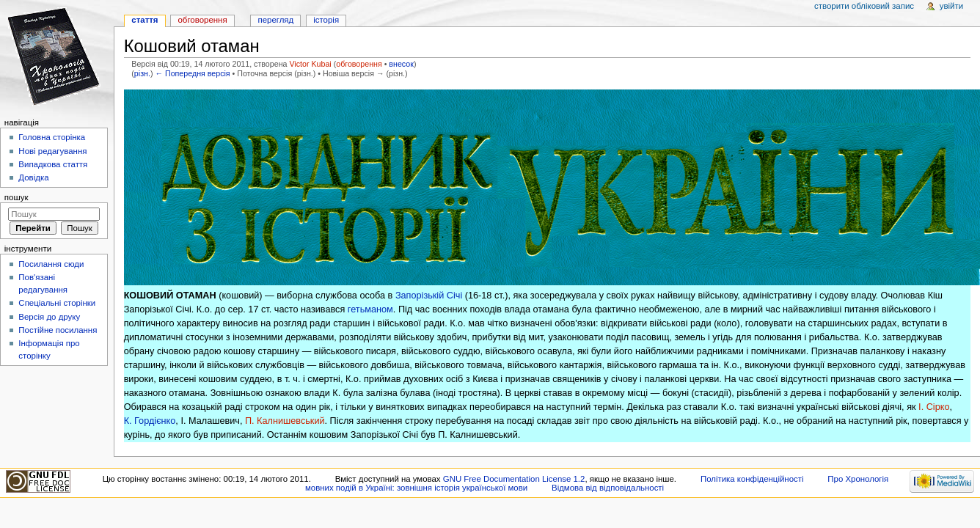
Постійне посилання (58, 330)
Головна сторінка (52, 137)
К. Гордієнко (150, 421)
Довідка (33, 177)
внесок (401, 64)
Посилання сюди (51, 264)
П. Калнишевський (285, 421)
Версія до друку (49, 317)
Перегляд (275, 20)
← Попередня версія (192, 73)
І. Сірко (934, 407)
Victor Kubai (310, 64)
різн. (142, 73)
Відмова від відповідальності (608, 488)
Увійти (951, 6)
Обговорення (202, 20)
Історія (326, 20)
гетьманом (370, 309)
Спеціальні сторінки (57, 303)
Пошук (17, 197)
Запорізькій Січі (429, 296)
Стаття (145, 20)
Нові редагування (52, 151)
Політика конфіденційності (752, 479)
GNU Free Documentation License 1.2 (514, 479)
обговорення (359, 64)
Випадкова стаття (53, 164)
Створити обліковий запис (864, 6)
